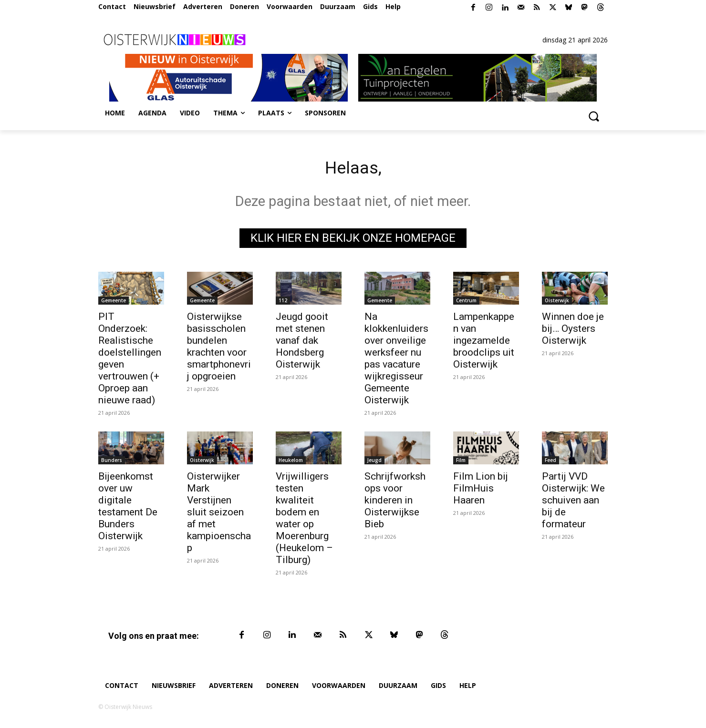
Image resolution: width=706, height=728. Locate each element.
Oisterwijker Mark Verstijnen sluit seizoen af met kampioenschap (219, 515)
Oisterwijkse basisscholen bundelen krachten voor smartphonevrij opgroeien (219, 349)
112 (283, 303)
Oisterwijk (557, 303)
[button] (593, 116)
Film (461, 463)
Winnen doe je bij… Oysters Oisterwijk (573, 331)
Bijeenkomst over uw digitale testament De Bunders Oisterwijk (128, 509)
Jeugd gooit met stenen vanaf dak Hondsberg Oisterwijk (302, 343)
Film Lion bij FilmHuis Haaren (481, 491)
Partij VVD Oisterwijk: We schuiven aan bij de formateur (573, 503)
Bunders (112, 463)
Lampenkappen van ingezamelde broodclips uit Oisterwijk (484, 343)
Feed (550, 463)
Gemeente (114, 303)
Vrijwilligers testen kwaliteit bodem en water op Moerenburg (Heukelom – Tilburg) (304, 521)
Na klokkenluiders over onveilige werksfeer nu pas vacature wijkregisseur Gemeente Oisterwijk (396, 361)
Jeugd (374, 463)
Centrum (466, 303)
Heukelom (291, 463)
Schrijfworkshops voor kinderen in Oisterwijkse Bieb (395, 503)
